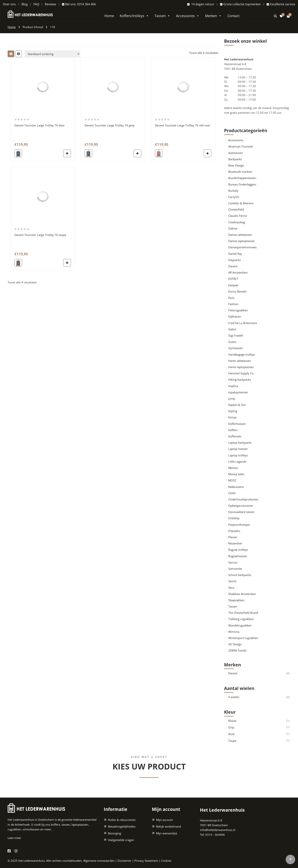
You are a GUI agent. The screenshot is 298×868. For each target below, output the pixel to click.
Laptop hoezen (238, 449)
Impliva (233, 386)
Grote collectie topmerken (241, 4)
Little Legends (237, 462)
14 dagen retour (201, 4)
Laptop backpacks (240, 443)
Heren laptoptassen (241, 367)
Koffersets (235, 436)
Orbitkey (234, 518)
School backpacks (240, 575)
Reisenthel (235, 543)
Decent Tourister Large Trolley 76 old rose (182, 125)
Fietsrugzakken (238, 310)
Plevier (233, 537)
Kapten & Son (237, 405)
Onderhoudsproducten (243, 499)
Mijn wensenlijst (167, 833)
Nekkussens (236, 487)
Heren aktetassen (240, 361)
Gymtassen (236, 348)
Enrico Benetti (237, 291)
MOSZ (232, 480)
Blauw (232, 721)
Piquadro (234, 531)
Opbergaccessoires (241, 506)
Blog (25, 4)
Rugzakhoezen (238, 556)
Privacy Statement (146, 861)
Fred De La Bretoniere (243, 323)
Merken (213, 16)
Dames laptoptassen (242, 241)
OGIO (232, 493)
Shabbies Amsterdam (242, 594)
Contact (233, 16)
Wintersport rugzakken (243, 638)
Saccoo (233, 562)
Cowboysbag (237, 222)
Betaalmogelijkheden (122, 826)
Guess (232, 342)
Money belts (236, 474)
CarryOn (234, 197)
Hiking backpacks (240, 380)
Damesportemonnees (242, 247)
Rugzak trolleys (238, 550)
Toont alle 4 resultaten (204, 53)
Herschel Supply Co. (241, 373)
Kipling (233, 411)
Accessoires (188, 16)
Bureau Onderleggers (242, 184)
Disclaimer (124, 861)
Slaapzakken (236, 600)
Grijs (231, 727)
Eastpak (233, 285)
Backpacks (235, 159)
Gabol (232, 329)
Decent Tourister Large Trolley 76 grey (110, 125)
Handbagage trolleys (242, 354)
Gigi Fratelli (236, 335)
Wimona (234, 632)
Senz (231, 588)
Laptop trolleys (238, 455)
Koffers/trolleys (134, 16)
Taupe (232, 741)
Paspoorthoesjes (239, 525)
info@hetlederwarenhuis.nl (218, 830)
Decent (233, 266)
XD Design (235, 644)
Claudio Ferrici (238, 216)
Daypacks (235, 260)
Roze (231, 734)
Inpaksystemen (238, 392)
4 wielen (234, 697)
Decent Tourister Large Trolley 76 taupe (40, 235)
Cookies (166, 861)
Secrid (232, 581)
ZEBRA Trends (237, 650)
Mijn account (164, 820)
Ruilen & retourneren (122, 820)
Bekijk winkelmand (168, 826)
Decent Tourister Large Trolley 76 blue (39, 125)
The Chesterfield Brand (243, 613)
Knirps (232, 417)
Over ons (9, 4)
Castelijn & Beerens (241, 203)
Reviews (51, 4)
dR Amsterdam (238, 272)
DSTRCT (233, 279)
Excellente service (281, 4)
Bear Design (236, 165)
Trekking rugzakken (241, 619)
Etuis (231, 298)
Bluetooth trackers (240, 172)
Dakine (233, 228)
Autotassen (235, 153)
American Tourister (241, 146)
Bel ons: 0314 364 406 (79, 4)
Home (109, 16)
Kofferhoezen (237, 424)
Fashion (233, 304)
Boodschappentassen (242, 178)
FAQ (36, 4)
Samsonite (235, 569)
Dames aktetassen (240, 235)
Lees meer (14, 838)
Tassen (162, 16)
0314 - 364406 (215, 835)
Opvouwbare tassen (241, 512)
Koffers (233, 430)
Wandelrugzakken (240, 625)
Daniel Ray (235, 254)
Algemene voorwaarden (99, 861)
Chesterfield (236, 209)
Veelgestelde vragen (121, 840)
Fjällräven (235, 316)
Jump (232, 398)
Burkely (233, 191)
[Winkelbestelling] (52, 54)
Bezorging (115, 833)
